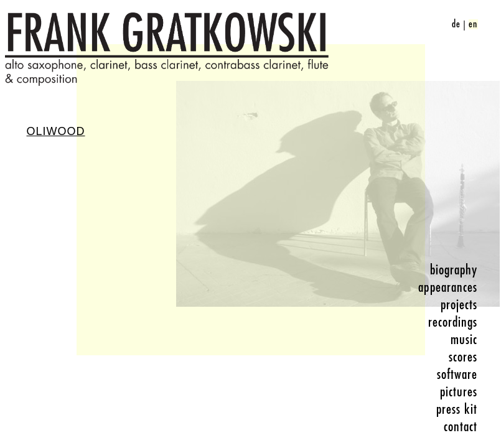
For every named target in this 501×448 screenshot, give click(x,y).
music (464, 340)
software (457, 375)
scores (463, 357)
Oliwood (56, 131)
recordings (453, 322)
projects (459, 305)
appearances (448, 287)
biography (454, 270)
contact (461, 427)
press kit (457, 409)
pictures (459, 392)
